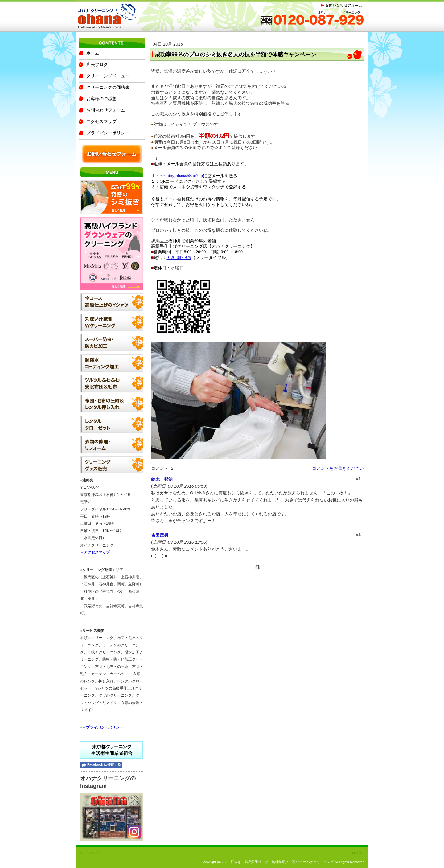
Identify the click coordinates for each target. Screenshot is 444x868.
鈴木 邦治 (162, 479)
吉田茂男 (160, 535)
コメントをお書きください (338, 468)
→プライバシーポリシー (103, 727)
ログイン (359, 853)
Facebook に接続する (101, 765)
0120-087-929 (179, 258)
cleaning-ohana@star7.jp (181, 176)
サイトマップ (89, 853)
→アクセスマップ (95, 552)
